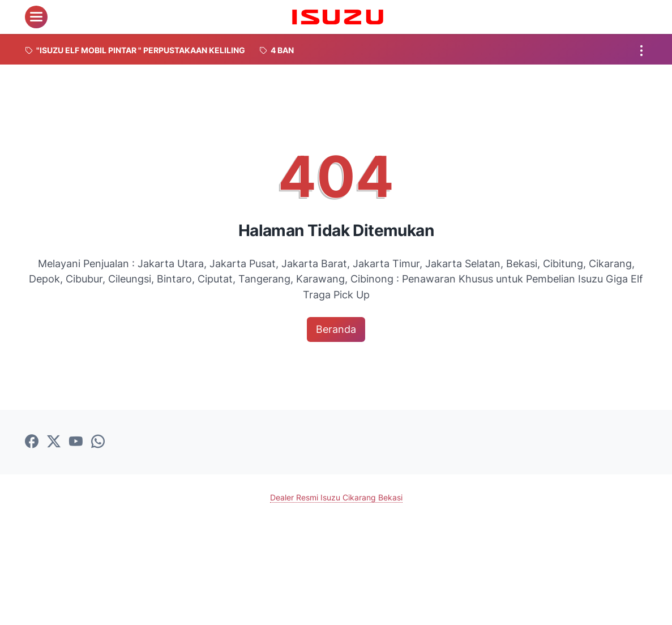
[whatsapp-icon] (98, 442)
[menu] (36, 17)
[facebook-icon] (32, 442)
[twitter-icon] (54, 442)
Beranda (336, 329)
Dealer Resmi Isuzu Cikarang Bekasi (336, 497)
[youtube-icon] (76, 442)
